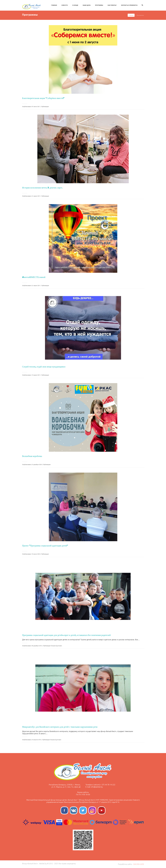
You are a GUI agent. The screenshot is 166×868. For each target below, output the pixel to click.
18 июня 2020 (36, 554)
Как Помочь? (112, 5)
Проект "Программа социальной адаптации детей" (45, 546)
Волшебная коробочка (32, 456)
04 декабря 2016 (37, 646)
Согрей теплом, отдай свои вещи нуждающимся (44, 367)
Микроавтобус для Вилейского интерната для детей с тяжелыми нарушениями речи (60, 727)
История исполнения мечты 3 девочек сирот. (42, 188)
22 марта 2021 (36, 196)
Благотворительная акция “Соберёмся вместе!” (43, 98)
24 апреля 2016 (36, 740)
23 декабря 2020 (37, 464)
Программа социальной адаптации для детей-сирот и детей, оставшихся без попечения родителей (66, 635)
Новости (65, 5)
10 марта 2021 (36, 375)
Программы (99, 5)
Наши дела (87, 5)
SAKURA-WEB (139, 864)
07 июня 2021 (36, 107)
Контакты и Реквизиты (129, 5)
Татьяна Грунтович (56, 646)
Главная (54, 5)
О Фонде (75, 5)
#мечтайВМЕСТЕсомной (34, 277)
